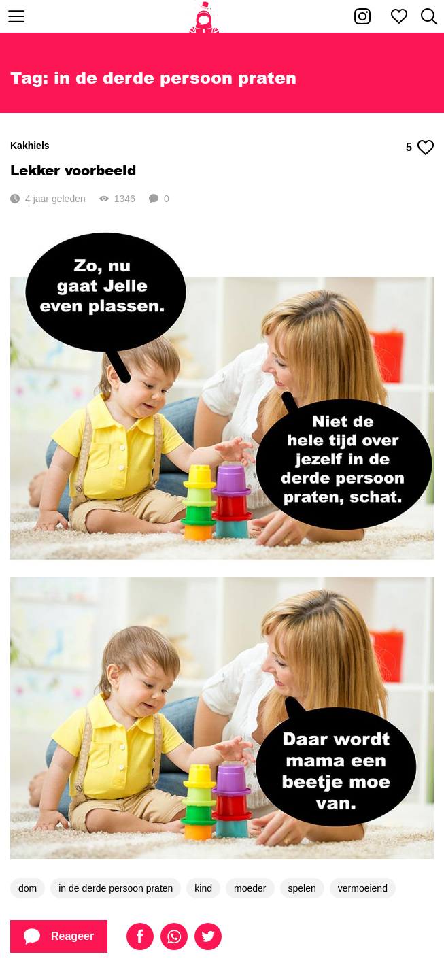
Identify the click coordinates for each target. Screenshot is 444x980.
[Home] (204, 16)
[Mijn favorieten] (399, 16)
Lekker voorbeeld (73, 170)
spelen (302, 888)
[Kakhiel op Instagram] (362, 16)
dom (28, 888)
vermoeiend (363, 888)
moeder (250, 888)
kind (203, 888)
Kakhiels (30, 146)
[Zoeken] (429, 16)
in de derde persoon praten (116, 888)
